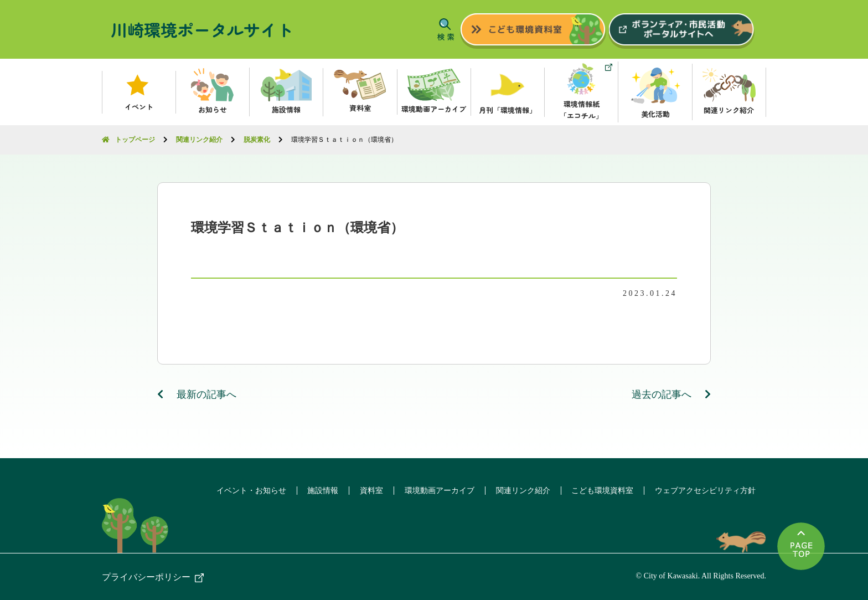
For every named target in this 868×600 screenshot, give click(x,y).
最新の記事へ (197, 394)
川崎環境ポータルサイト (202, 29)
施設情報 (316, 490)
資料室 (366, 490)
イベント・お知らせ (243, 490)
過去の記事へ (671, 394)
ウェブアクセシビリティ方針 (705, 490)
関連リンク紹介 (520, 490)
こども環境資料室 (601, 490)
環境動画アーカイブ (435, 490)
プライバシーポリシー (146, 576)
